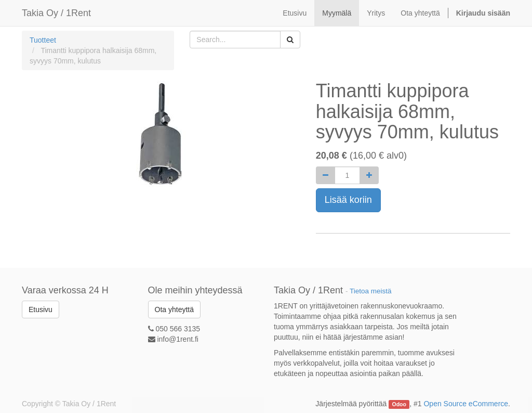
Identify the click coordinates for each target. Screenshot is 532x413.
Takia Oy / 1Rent (56, 13)
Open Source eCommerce (466, 404)
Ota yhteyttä (174, 309)
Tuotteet (43, 40)
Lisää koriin (348, 200)
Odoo (399, 404)
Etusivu (41, 309)
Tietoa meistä (371, 291)
